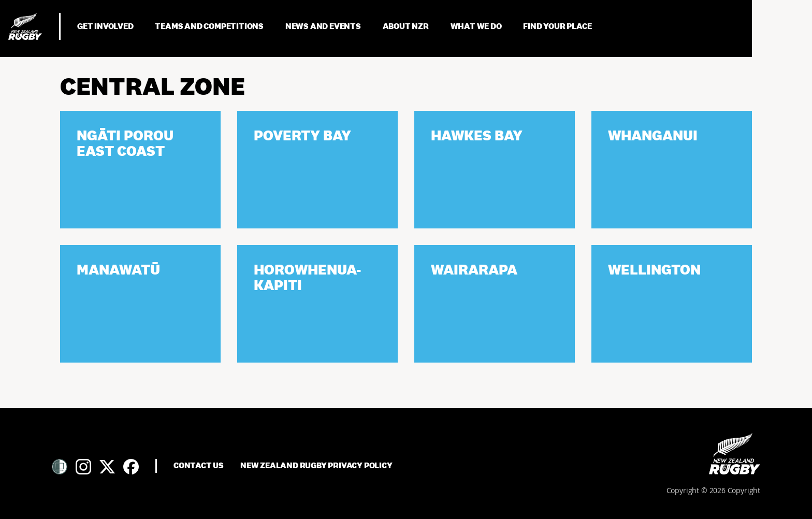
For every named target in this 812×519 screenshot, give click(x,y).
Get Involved (106, 26)
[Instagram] (83, 467)
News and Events (324, 26)
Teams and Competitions (210, 26)
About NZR (407, 26)
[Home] (735, 454)
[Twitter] (107, 467)
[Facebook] (131, 467)
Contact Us (199, 466)
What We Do (477, 26)
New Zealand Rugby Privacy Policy (316, 466)
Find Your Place (557, 26)
